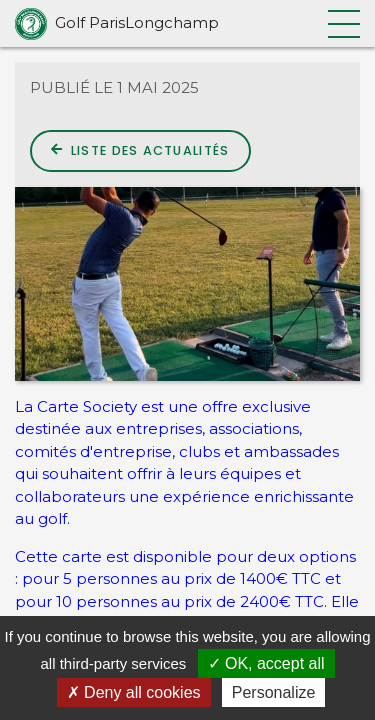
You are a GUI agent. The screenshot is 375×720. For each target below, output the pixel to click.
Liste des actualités (140, 150)
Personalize (274, 692)
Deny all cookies (134, 692)
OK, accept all (266, 663)
